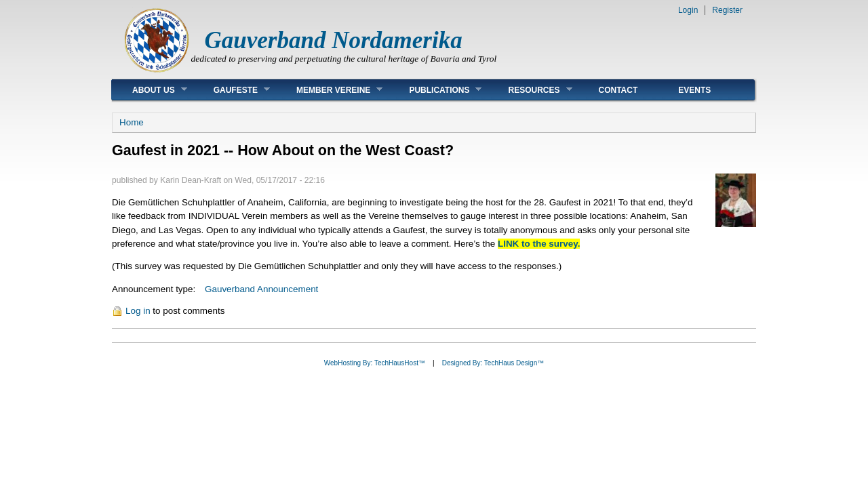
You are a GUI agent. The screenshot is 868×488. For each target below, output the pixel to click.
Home (132, 122)
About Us (150, 90)
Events (694, 90)
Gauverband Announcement (261, 289)
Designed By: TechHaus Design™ (493, 363)
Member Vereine (329, 90)
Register (727, 10)
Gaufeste (232, 90)
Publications (435, 90)
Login (688, 10)
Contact (618, 90)
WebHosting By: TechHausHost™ (375, 363)
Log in (138, 311)
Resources (530, 90)
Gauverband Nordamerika (334, 40)
